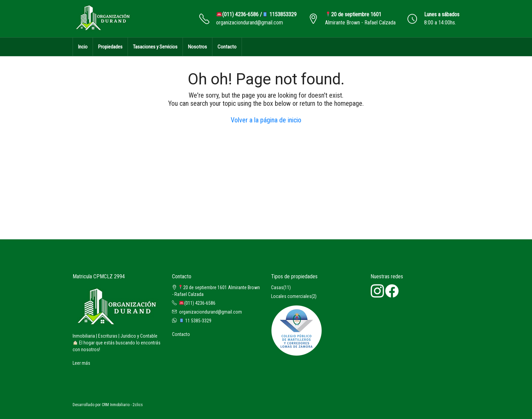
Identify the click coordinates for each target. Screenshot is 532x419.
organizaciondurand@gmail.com (250, 23)
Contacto (227, 47)
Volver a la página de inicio (266, 120)
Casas (277, 287)
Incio (83, 47)
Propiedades (110, 47)
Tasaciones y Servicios (155, 47)
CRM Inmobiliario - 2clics (122, 405)
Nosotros (197, 47)
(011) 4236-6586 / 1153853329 (256, 14)
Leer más (81, 363)
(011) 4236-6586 (197, 303)
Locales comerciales (291, 296)
